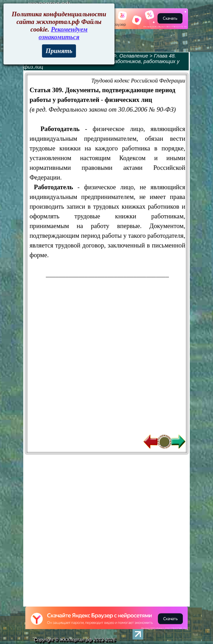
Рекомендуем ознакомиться (63, 33)
